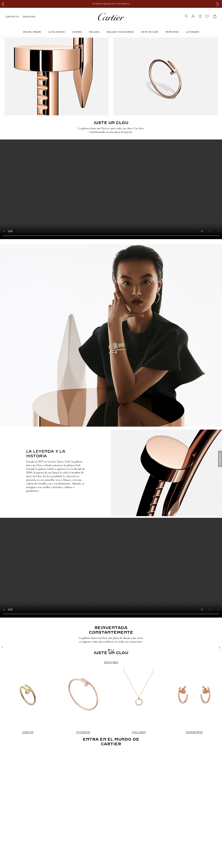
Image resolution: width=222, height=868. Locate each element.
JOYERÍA (77, 32)
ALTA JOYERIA (57, 32)
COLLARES (139, 732)
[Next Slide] (218, 4)
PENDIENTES (194, 732)
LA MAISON (193, 32)
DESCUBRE (111, 662)
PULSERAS (83, 732)
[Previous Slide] (4, 4)
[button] (186, 16)
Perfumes (172, 32)
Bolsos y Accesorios (120, 32)
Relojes (94, 32)
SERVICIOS (29, 17)
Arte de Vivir (150, 32)
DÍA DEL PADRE (32, 32)
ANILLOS (28, 732)
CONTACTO (12, 17)
